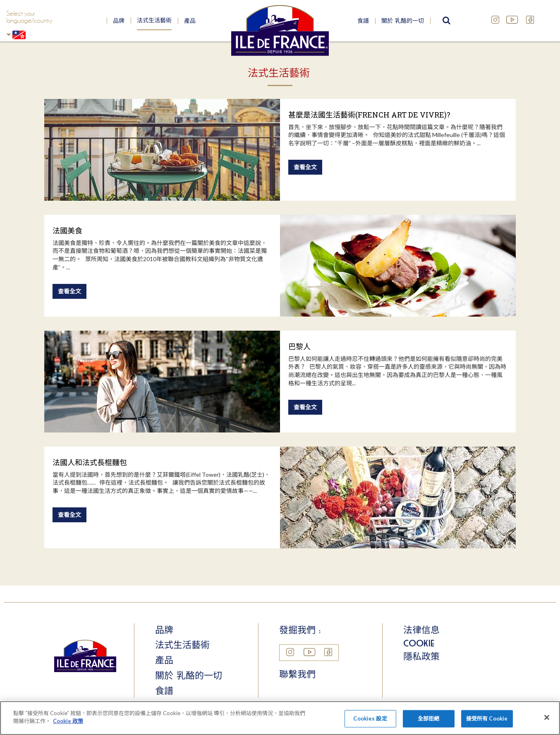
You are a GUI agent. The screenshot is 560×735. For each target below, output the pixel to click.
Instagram (495, 20)
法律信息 (421, 630)
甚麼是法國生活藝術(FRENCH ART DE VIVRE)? (369, 115)
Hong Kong (9, 35)
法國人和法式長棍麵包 (90, 462)
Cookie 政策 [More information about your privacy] (68, 721)
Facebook (530, 20)
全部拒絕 (429, 718)
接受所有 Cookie (487, 718)
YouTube (513, 20)
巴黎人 (299, 346)
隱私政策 (421, 656)
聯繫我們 (297, 674)
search (445, 21)
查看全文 (305, 167)
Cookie (419, 643)
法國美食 (67, 231)
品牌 (119, 21)
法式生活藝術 (154, 20)
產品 (190, 21)
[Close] (547, 717)
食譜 (363, 21)
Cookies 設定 (370, 718)
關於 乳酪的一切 (403, 21)
